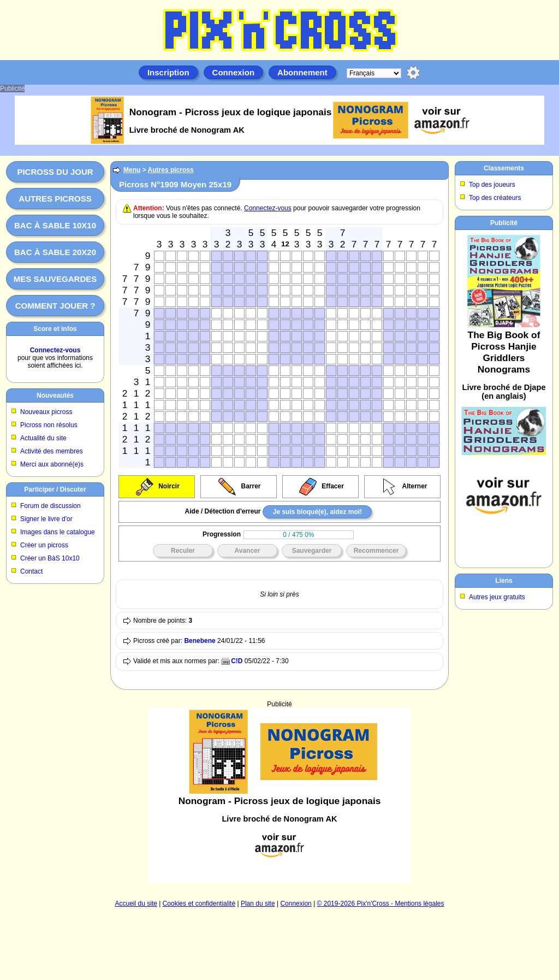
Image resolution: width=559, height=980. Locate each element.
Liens (504, 581)
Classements (504, 168)
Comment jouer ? (55, 306)
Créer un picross (44, 545)
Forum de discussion (50, 506)
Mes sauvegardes (55, 279)
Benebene (200, 641)
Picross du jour (55, 172)
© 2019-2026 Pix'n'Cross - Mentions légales (381, 904)
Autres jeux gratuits (497, 597)
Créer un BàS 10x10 (50, 558)
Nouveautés (55, 395)
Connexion (234, 72)
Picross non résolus (49, 425)
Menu (132, 170)
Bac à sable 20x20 (55, 252)
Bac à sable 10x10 (55, 225)
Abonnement (302, 72)
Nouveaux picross (46, 412)
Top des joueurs (492, 185)
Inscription (168, 72)
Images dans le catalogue (58, 532)
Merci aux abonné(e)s (52, 464)
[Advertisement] (280, 763)
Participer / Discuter (55, 489)
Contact (31, 571)
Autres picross (55, 199)
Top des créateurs (495, 198)
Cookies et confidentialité (199, 904)
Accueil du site (136, 904)
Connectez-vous (55, 350)
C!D (237, 661)
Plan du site (258, 904)
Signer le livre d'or (46, 519)
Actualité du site (43, 438)
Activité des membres (52, 451)
